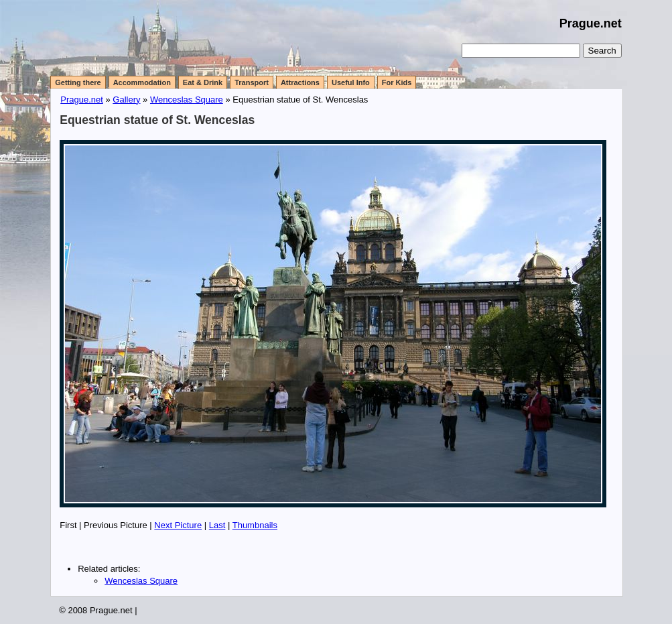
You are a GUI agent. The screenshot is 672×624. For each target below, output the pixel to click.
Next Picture (178, 525)
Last (217, 525)
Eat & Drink (203, 82)
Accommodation (142, 82)
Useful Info (351, 82)
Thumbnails (255, 525)
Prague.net (591, 23)
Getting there (78, 82)
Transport (252, 82)
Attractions (300, 82)
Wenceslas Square (187, 100)
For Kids (397, 82)
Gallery (126, 100)
